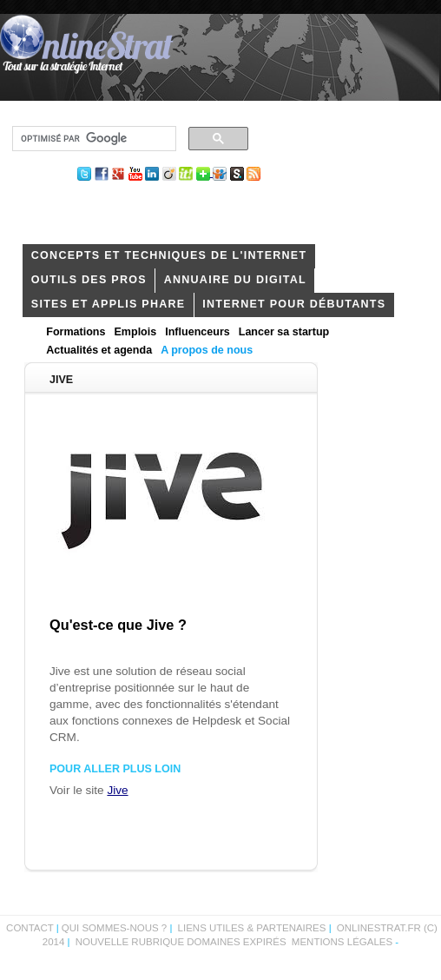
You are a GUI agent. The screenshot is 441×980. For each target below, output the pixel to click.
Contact (30, 928)
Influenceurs (197, 332)
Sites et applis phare (109, 304)
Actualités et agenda (99, 350)
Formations (76, 332)
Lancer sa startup (284, 332)
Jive (117, 790)
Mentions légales (342, 942)
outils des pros (89, 280)
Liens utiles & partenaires (252, 928)
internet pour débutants (294, 304)
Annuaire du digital (235, 280)
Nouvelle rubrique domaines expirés (181, 942)
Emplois (135, 332)
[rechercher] (92, 139)
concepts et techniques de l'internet (169, 255)
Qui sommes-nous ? (116, 928)
